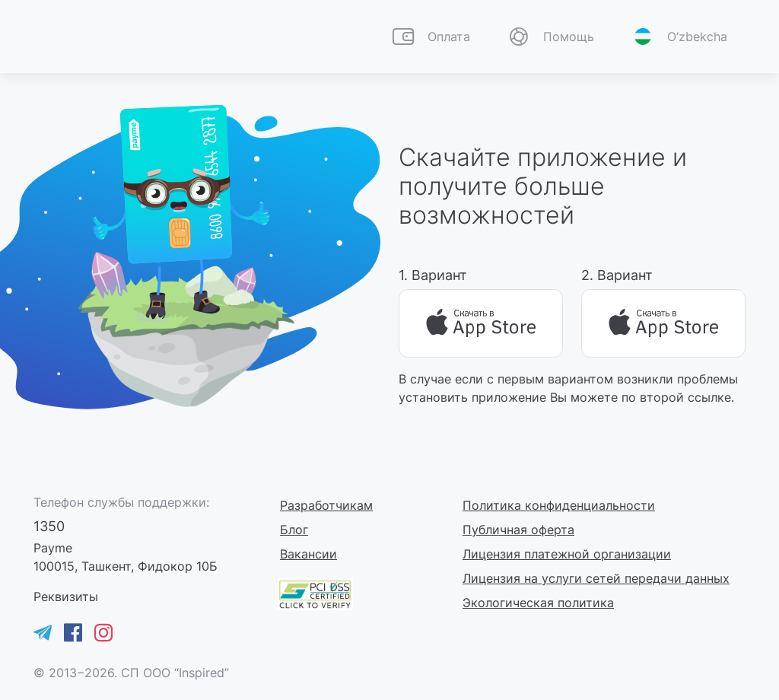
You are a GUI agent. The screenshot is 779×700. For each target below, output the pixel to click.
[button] (550, 37)
